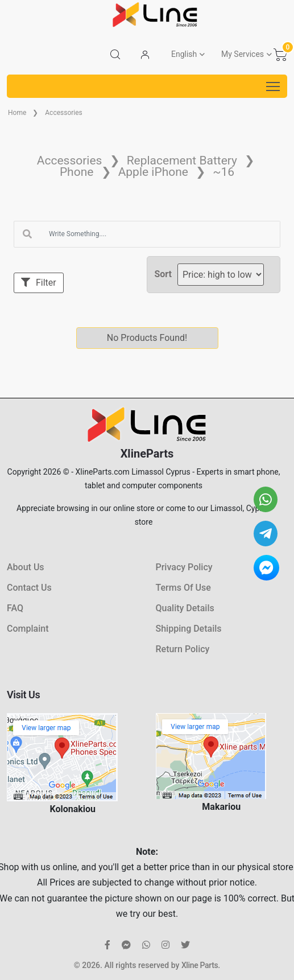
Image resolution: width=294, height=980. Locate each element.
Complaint (28, 629)
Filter (39, 283)
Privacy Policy (184, 567)
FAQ (15, 608)
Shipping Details (189, 629)
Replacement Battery (182, 160)
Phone (77, 172)
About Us (26, 567)
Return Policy (183, 649)
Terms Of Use (183, 588)
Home (17, 113)
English (184, 54)
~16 (223, 172)
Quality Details (185, 608)
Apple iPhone (153, 172)
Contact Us (29, 588)
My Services (243, 54)
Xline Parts (200, 965)
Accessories (64, 113)
